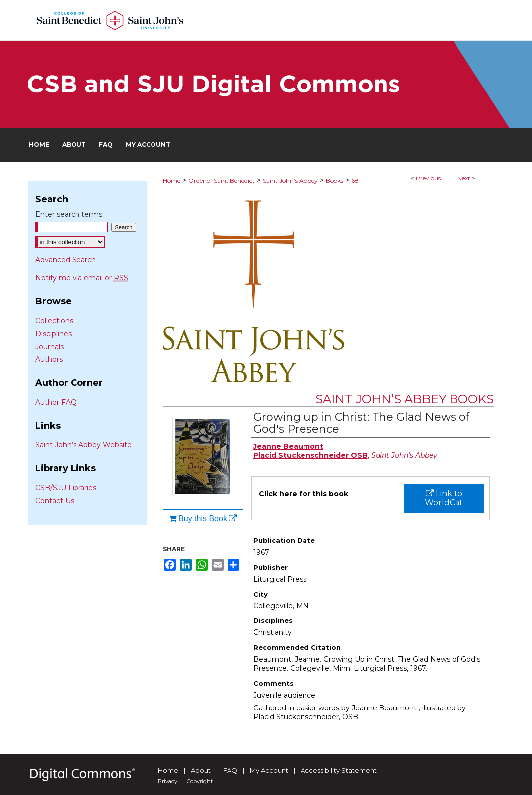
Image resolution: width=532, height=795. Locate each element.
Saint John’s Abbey (290, 181)
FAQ (230, 770)
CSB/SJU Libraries (66, 488)
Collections (54, 321)
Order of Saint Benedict (222, 181)
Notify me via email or (82, 278)
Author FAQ (56, 402)
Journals (49, 347)
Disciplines (53, 334)
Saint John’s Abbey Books (405, 399)
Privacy (168, 781)
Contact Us (55, 501)
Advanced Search (66, 260)
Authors (49, 359)
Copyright (200, 781)
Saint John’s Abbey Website (83, 445)
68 (355, 181)
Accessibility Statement (339, 770)
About (201, 770)
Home (172, 181)
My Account (269, 770)
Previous (428, 178)
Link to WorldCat (444, 498)
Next (464, 178)
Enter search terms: (70, 214)
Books (335, 181)
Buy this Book (203, 518)
